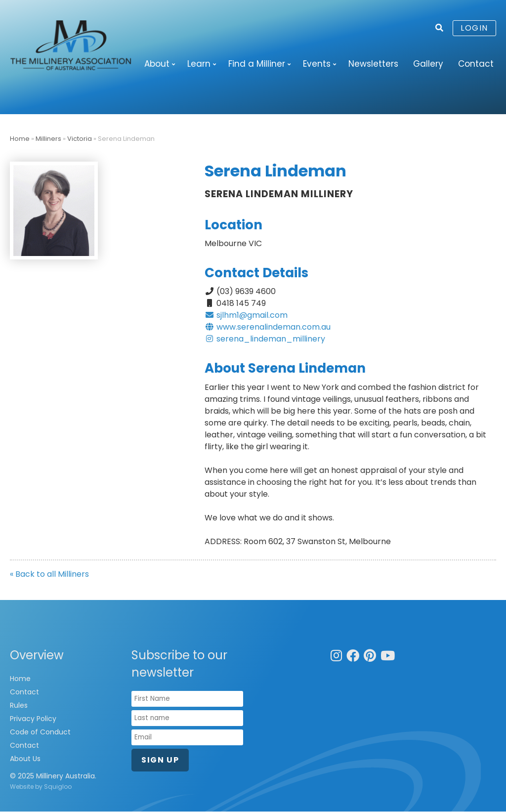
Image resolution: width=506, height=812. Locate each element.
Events (317, 64)
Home (20, 139)
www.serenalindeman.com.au (268, 327)
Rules (19, 706)
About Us (25, 759)
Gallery (428, 64)
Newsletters (373, 64)
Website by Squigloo (41, 787)
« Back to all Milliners (49, 575)
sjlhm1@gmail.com (246, 316)
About (157, 64)
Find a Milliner (257, 64)
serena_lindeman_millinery (265, 339)
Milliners (48, 139)
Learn (199, 64)
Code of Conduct (40, 732)
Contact (476, 64)
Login (474, 28)
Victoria (80, 139)
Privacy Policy (33, 719)
